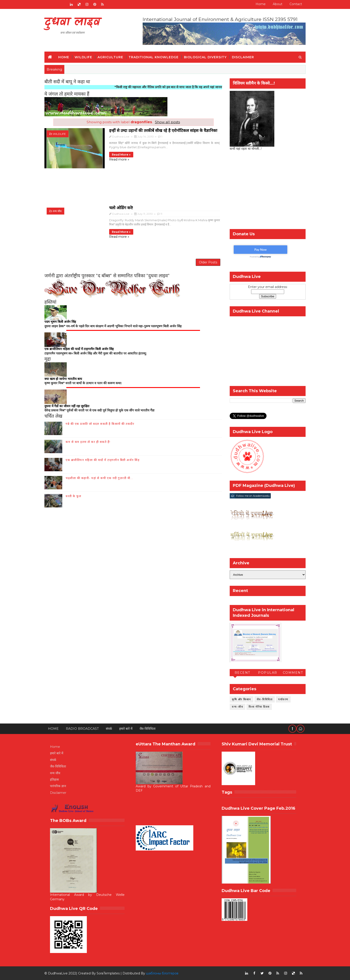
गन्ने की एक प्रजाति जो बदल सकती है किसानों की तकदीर (100, 424)
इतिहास (54, 780)
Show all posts (167, 122)
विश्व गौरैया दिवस (259, 707)
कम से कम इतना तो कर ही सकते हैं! (88, 442)
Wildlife (83, 57)
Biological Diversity (205, 57)
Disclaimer (243, 57)
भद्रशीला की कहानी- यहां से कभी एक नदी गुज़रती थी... (99, 478)
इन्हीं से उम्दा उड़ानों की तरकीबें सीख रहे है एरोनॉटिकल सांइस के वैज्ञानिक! (163, 131)
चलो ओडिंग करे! (121, 208)
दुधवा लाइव (72, 22)
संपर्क (109, 729)
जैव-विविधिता (265, 699)
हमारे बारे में (126, 729)
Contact (296, 4)
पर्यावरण (283, 699)
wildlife (59, 134)
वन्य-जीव (237, 707)
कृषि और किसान (242, 699)
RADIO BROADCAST (82, 729)
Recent (242, 673)
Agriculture (110, 57)
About (278, 4)
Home (261, 4)
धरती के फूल (73, 496)
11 (161, 214)
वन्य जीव (57, 211)
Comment (293, 673)
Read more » (121, 155)
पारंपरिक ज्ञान (58, 786)
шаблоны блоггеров (162, 973)
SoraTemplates (108, 973)
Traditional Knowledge (154, 57)
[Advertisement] (133, 189)
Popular (268, 673)
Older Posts (208, 262)
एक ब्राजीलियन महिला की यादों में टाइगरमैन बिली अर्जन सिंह (103, 460)
